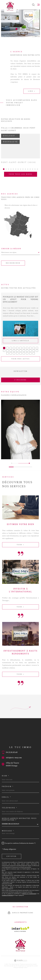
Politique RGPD (18, 970)
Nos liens (34, 968)
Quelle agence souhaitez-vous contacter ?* (19, 822)
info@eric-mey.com (14, 760)
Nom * (6, 778)
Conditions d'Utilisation (7, 898)
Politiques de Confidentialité (29, 896)
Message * (8, 833)
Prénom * (8, 789)
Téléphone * (10, 810)
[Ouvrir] (33, 5)
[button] (16, 29)
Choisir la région (11, 251)
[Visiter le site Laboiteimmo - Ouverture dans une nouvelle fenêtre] (20, 963)
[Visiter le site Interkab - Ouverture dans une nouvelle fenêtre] (20, 932)
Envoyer (12, 859)
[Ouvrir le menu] (39, 5)
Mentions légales (26, 968)
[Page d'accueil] (10, 6)
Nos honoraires (8, 968)
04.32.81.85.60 (12, 755)
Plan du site (17, 968)
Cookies (25, 970)
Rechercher (13, 266)
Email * (7, 800)
